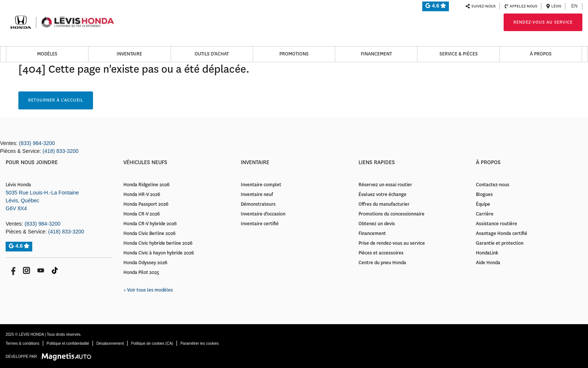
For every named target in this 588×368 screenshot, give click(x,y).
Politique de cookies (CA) (152, 343)
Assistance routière (496, 224)
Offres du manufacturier (384, 204)
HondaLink (487, 253)
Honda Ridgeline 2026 (146, 185)
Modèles (47, 54)
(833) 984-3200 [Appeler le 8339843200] (37, 143)
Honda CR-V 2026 (142, 214)
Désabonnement (110, 343)
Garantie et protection (500, 243)
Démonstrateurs (258, 204)
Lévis (554, 6)
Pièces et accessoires (381, 253)
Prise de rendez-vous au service (392, 243)
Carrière (485, 214)
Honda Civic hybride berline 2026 (158, 243)
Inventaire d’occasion (263, 214)
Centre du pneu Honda (382, 263)
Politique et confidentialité (68, 343)
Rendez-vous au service (543, 22)
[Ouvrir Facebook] (12, 270)
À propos (541, 54)
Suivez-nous (481, 6)
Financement (376, 54)
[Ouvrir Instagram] (26, 270)
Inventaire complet (261, 185)
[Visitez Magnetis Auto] (68, 356)
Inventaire (129, 54)
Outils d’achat (212, 54)
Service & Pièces (459, 54)
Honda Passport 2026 (146, 204)
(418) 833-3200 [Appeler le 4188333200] (61, 151)
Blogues (484, 194)
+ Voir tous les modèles (148, 290)
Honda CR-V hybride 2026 (150, 224)
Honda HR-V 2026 (142, 194)
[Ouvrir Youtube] (41, 270)
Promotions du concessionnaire (391, 214)
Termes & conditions (22, 343)
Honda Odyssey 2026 (145, 263)
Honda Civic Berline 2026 (149, 233)
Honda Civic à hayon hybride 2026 (159, 253)
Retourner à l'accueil (56, 100)
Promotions (294, 54)
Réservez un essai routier (385, 185)
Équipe (483, 204)
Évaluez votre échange (382, 194)
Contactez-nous (493, 185)
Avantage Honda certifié (502, 233)
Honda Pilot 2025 (141, 272)
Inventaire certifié (260, 224)
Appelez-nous (521, 6)
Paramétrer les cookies (199, 343)
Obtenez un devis (377, 224)
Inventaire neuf (257, 194)
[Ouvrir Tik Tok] (55, 270)
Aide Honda (488, 263)
